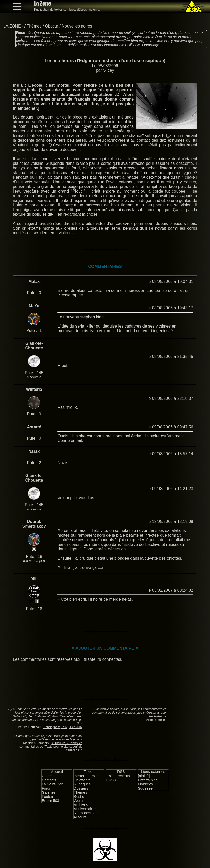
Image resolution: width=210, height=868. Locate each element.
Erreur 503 (51, 801)
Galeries (49, 792)
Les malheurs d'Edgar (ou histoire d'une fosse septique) (105, 61)
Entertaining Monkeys (148, 782)
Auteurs (80, 817)
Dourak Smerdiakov (34, 524)
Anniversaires (85, 809)
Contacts (49, 780)
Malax (34, 281)
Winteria (34, 389)
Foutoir (48, 797)
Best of (79, 797)
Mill (34, 578)
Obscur (52, 26)
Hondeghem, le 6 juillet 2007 (63, 727)
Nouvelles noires (77, 26)
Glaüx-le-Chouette (34, 346)
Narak (34, 451)
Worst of (81, 801)
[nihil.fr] (144, 776)
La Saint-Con (53, 784)
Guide (47, 776)
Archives (81, 805)
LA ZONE (12, 26)
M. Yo (34, 306)
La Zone (43, 3)
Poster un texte (86, 776)
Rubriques (82, 784)
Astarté (34, 427)
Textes (89, 772)
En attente (82, 780)
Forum (47, 788)
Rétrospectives (86, 813)
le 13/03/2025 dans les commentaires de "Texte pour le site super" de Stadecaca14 (51, 747)
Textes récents (118, 776)
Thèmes (34, 26)
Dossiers (81, 788)
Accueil (57, 772)
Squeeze (145, 788)
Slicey (109, 70)
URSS (111, 780)
